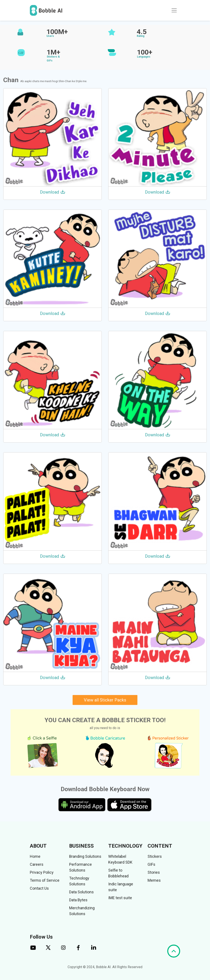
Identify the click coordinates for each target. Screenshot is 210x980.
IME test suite (120, 898)
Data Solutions (81, 892)
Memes (154, 880)
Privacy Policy (42, 872)
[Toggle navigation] (174, 10)
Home (35, 856)
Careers (37, 864)
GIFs (151, 864)
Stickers (155, 856)
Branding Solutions (85, 856)
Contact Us (39, 888)
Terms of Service (45, 880)
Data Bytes (78, 900)
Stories (154, 872)
